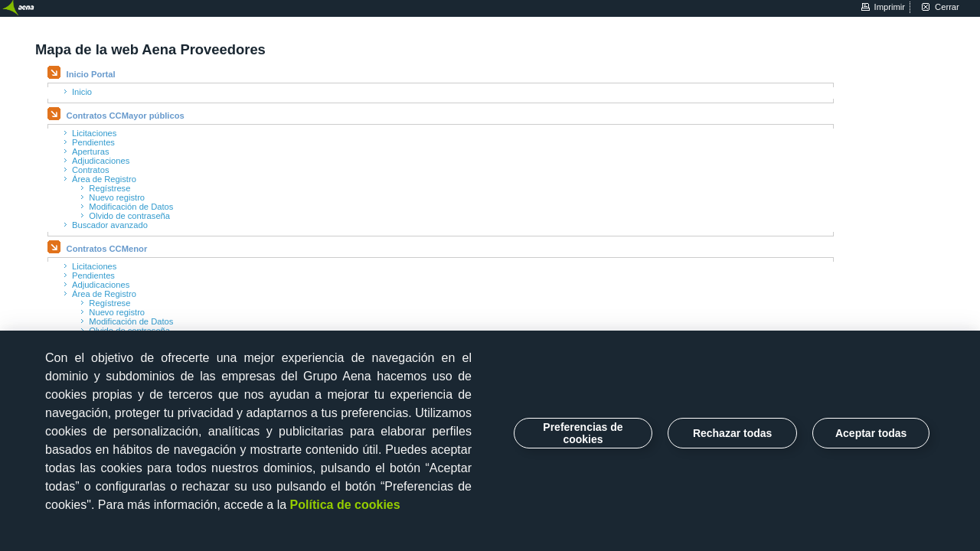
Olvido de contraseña (129, 216)
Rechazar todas (732, 433)
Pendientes (93, 142)
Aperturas (91, 152)
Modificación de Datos (131, 207)
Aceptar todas (871, 433)
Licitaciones (94, 133)
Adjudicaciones (101, 161)
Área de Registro (104, 179)
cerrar (947, 7)
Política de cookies (345, 505)
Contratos (91, 170)
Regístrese (109, 188)
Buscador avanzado (110, 225)
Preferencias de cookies (583, 433)
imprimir (890, 7)
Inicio (82, 92)
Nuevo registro (117, 197)
